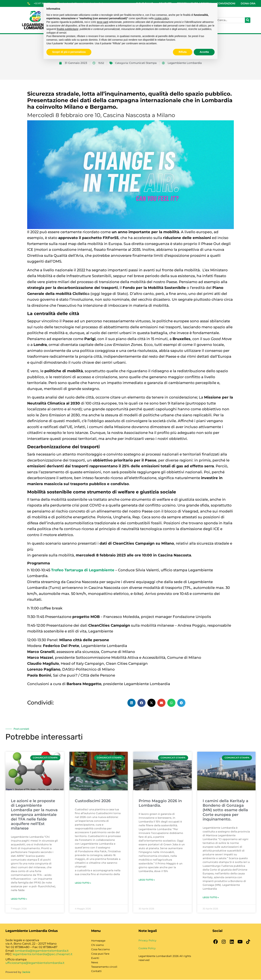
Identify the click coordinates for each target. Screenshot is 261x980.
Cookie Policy (147, 948)
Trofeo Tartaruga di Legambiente (83, 570)
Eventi (95, 958)
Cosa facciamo (101, 950)
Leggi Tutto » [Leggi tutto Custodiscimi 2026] (83, 883)
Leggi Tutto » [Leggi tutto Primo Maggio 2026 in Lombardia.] (147, 880)
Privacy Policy (147, 941)
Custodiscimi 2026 (93, 801)
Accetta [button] (204, 52)
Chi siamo (98, 945)
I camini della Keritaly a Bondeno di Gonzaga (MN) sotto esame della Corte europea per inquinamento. (225, 810)
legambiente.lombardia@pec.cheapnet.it (43, 954)
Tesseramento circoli (104, 967)
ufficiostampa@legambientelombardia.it (35, 963)
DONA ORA (248, 3)
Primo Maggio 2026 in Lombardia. (160, 803)
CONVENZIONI (226, 3)
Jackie (26, 972)
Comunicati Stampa (143, 63)
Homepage (98, 941)
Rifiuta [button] (183, 52)
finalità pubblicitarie (68, 29)
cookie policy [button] (162, 18)
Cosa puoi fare (100, 954)
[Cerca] (248, 20)
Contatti (96, 971)
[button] (131, 703)
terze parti (103, 22)
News (95, 963)
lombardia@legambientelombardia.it (42, 951)
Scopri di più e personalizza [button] (69, 52)
